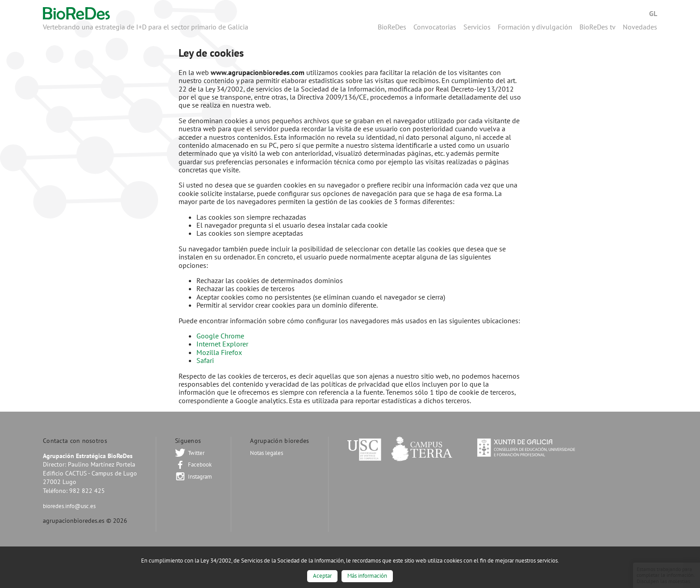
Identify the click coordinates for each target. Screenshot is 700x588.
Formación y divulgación (535, 27)
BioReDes (392, 27)
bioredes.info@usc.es (69, 506)
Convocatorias (435, 27)
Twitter (196, 453)
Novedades (640, 27)
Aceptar (322, 576)
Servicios (477, 27)
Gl (653, 13)
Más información (367, 576)
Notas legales (267, 453)
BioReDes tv (598, 27)
